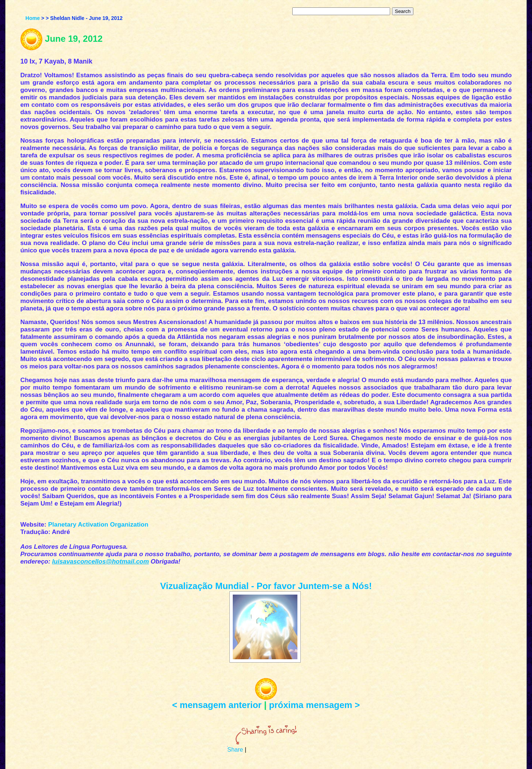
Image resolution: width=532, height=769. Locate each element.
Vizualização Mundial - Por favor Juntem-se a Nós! (266, 586)
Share (235, 750)
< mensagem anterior (217, 705)
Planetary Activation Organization (98, 525)
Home (33, 18)
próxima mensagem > (314, 705)
